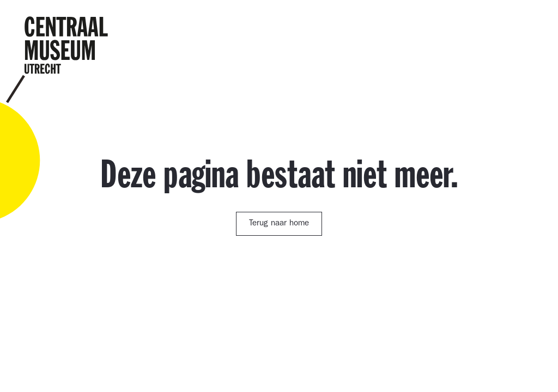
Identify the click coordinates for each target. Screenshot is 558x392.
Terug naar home (279, 224)
